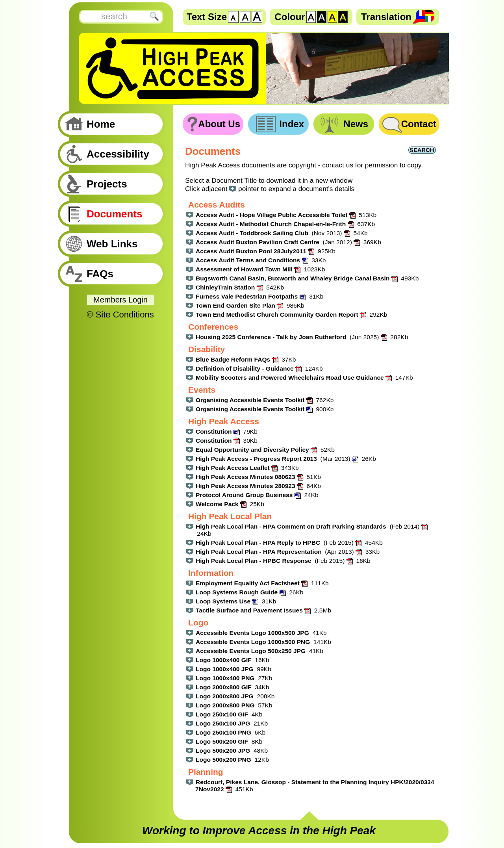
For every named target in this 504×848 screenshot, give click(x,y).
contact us (338, 165)
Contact (419, 124)
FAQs (100, 274)
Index (292, 124)
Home (101, 124)
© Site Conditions (120, 315)
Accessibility (118, 154)
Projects (107, 184)
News (356, 124)
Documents (115, 214)
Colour (290, 17)
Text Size (207, 17)
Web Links (112, 244)
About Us (219, 124)
